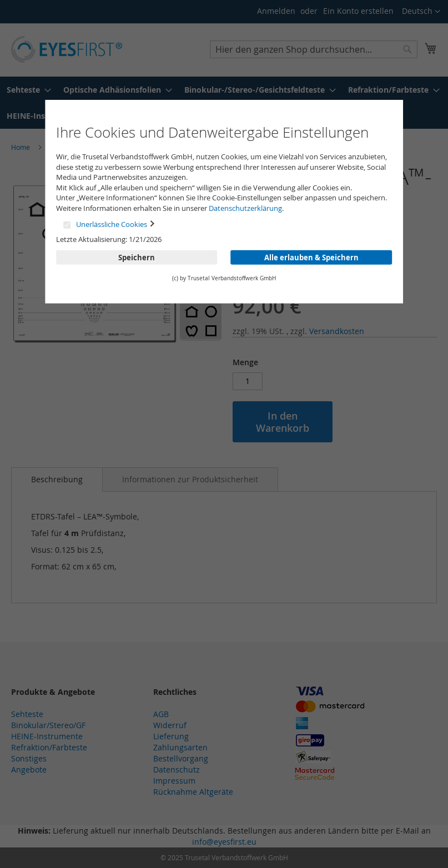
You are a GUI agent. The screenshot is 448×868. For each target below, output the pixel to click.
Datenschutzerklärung (245, 208)
